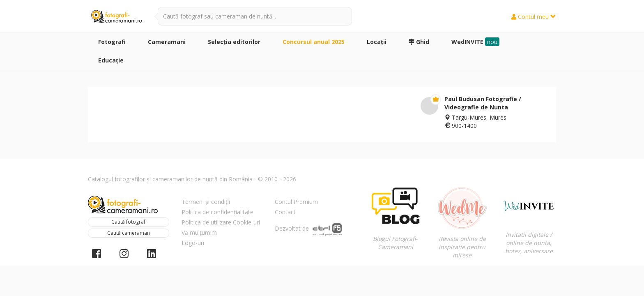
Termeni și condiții (206, 202)
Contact (285, 212)
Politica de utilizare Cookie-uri (221, 222)
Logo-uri (193, 243)
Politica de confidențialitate (217, 212)
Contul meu (534, 17)
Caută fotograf (128, 222)
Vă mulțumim (199, 232)
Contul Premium (296, 202)
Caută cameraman (129, 233)
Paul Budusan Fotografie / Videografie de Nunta (483, 103)
